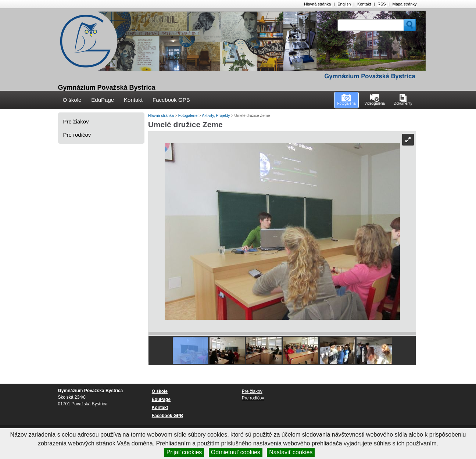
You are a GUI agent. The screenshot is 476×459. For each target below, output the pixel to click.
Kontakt (365, 4)
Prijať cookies (184, 452)
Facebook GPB (171, 100)
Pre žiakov (76, 121)
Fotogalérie (188, 115)
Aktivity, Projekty (216, 115)
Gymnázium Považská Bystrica (107, 87)
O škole (72, 100)
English (345, 4)
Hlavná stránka (318, 4)
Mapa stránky (404, 4)
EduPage (103, 100)
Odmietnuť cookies (236, 452)
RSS (382, 4)
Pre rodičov (77, 135)
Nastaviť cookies (291, 452)
